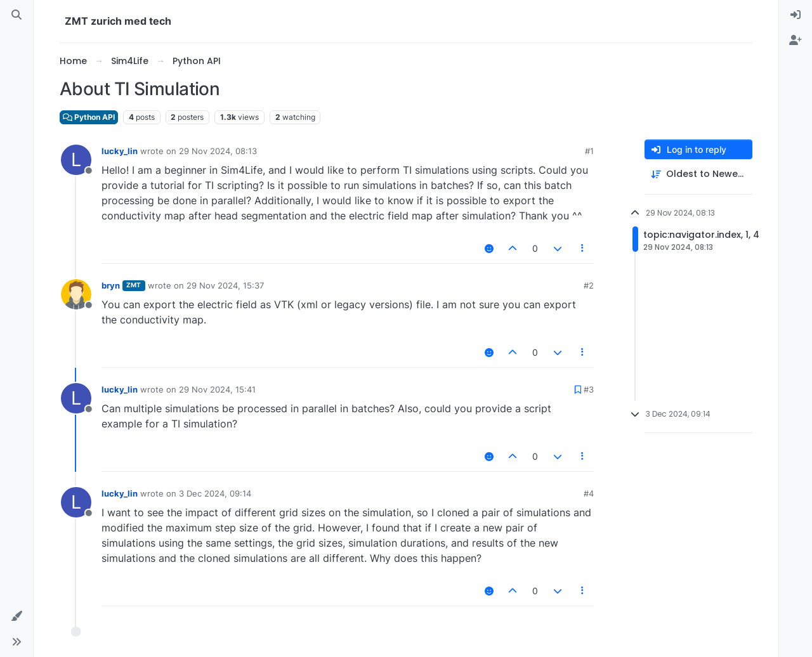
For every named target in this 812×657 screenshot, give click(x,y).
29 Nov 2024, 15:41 (217, 389)
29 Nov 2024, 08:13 (218, 151)
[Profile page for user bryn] (76, 294)
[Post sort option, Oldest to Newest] (698, 174)
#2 (589, 285)
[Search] (16, 15)
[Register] (796, 41)
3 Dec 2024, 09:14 (215, 493)
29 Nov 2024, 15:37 (225, 285)
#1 (589, 151)
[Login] (796, 15)
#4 (589, 493)
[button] (16, 616)
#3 (589, 389)
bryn (111, 285)
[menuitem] (796, 15)
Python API (89, 117)
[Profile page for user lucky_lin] (76, 160)
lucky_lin (120, 151)
